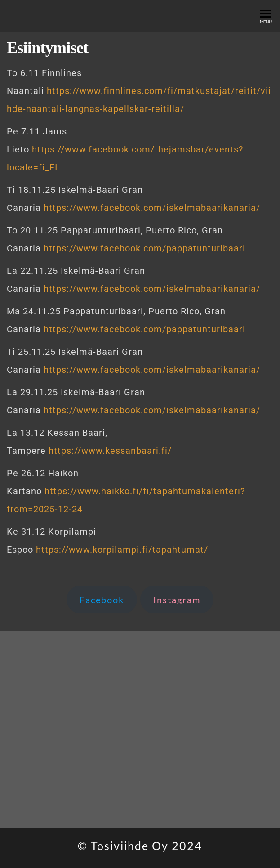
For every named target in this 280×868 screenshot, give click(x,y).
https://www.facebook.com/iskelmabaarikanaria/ (152, 208)
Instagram (177, 600)
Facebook (102, 600)
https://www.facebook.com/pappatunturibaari (144, 248)
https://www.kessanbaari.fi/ (110, 451)
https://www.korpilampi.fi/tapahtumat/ (122, 550)
